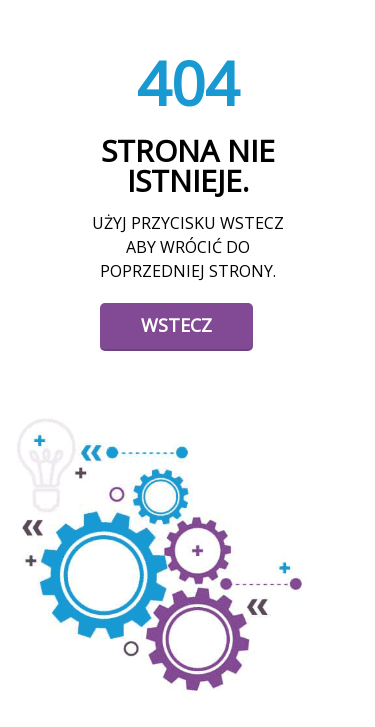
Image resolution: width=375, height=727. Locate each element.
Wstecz (176, 325)
